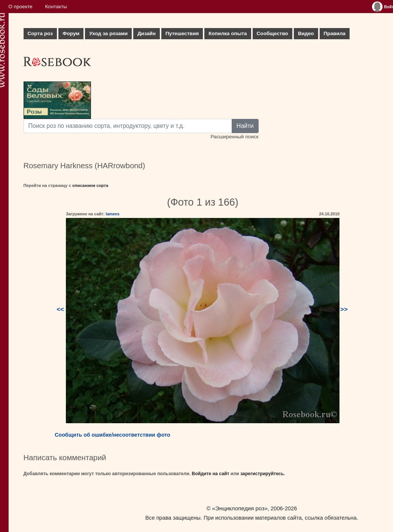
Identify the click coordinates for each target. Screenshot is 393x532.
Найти (245, 126)
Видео (306, 33)
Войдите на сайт (210, 474)
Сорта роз (40, 33)
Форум (71, 33)
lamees (112, 214)
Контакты (56, 7)
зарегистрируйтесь (262, 474)
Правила (335, 33)
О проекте (21, 7)
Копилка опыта (228, 33)
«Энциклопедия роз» (240, 508)
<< (60, 309)
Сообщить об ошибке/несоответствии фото (112, 435)
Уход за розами (108, 33)
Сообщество (272, 33)
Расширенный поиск (234, 137)
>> (344, 309)
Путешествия (182, 33)
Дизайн (147, 33)
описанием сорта (90, 185)
